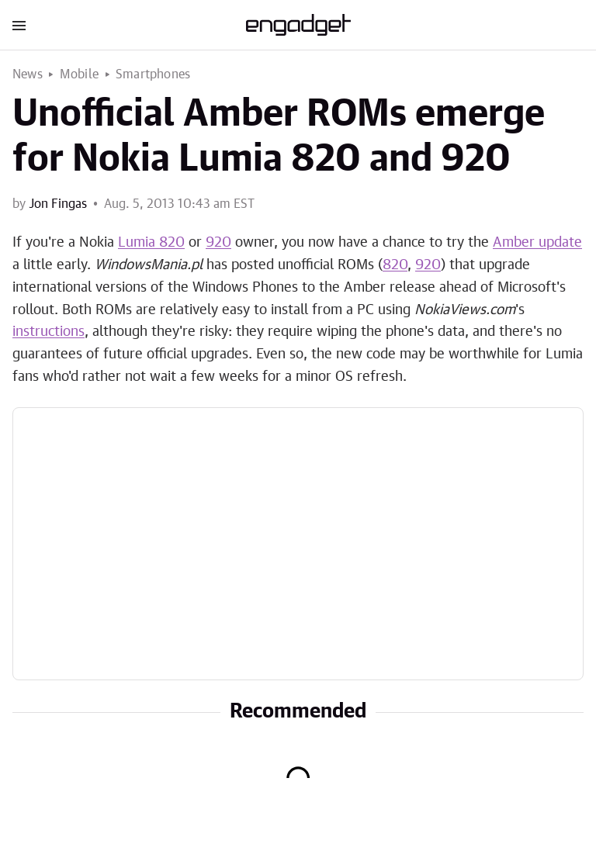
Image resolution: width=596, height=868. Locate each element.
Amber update (537, 243)
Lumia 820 (151, 243)
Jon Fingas (58, 204)
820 (395, 265)
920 (218, 243)
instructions (49, 332)
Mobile (79, 74)
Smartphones (153, 74)
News (28, 74)
